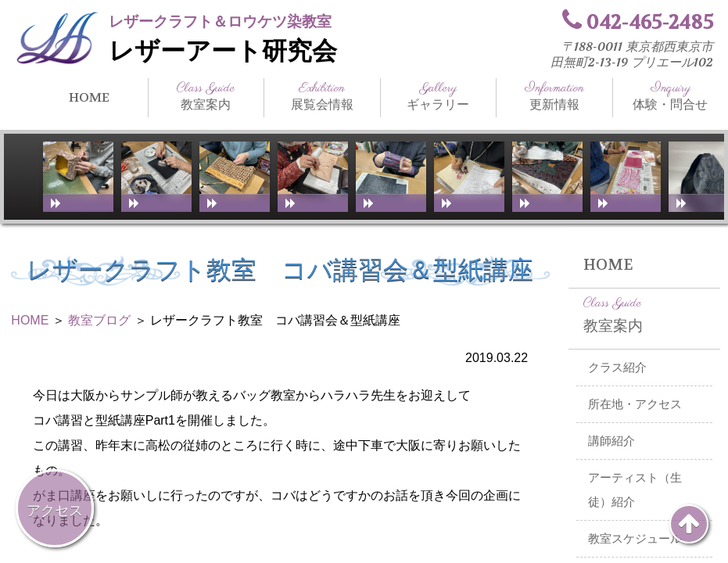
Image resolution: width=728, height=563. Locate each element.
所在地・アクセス (635, 404)
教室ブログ (99, 320)
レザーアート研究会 (223, 51)
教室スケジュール (635, 539)
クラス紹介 (617, 368)
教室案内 (206, 96)
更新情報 (554, 96)
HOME (89, 97)
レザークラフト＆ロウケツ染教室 (220, 22)
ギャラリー (439, 96)
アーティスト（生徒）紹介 (635, 490)
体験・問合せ (671, 96)
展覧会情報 (322, 96)
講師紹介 (611, 441)
